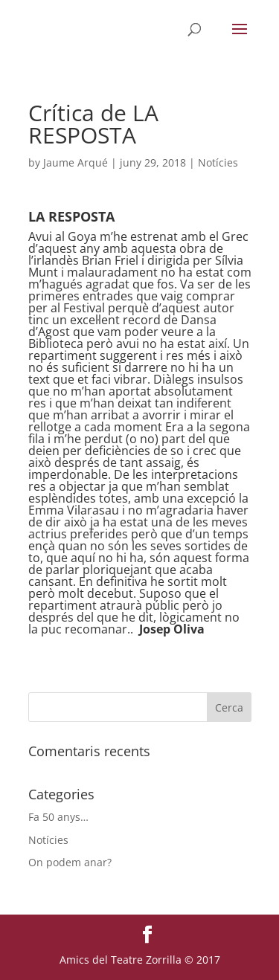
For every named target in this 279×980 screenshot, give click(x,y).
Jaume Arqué (76, 162)
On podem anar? (70, 862)
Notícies (218, 162)
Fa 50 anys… (58, 817)
